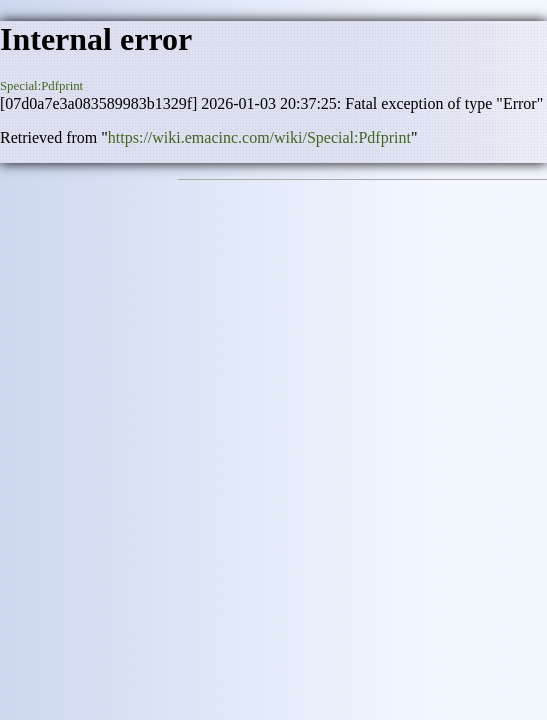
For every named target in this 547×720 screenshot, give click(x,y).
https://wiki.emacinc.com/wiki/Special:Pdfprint (259, 137)
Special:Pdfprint (41, 86)
